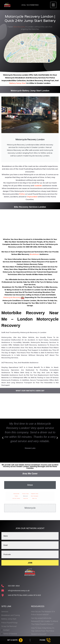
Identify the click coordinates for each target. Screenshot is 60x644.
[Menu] (53, 5)
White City (35, 498)
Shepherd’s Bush (35, 494)
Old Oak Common (16, 498)
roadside (38, 186)
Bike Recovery (19, 27)
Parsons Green (26, 494)
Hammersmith (16, 494)
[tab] (30, 485)
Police (22, 194)
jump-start (21, 83)
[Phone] (45, 640)
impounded (32, 197)
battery (13, 83)
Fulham (16, 496)
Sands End (25, 498)
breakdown (34, 254)
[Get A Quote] (15, 640)
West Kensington (35, 496)
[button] (3, 438)
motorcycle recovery (12, 297)
